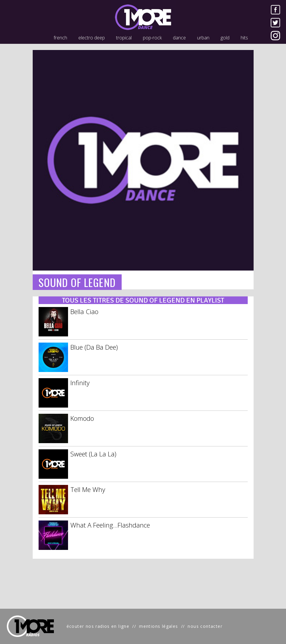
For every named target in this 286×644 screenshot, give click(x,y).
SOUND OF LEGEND (77, 282)
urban (203, 38)
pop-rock (152, 38)
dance (179, 38)
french (60, 38)
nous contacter (205, 626)
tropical (124, 38)
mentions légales (158, 626)
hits (244, 38)
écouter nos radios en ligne (98, 626)
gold (225, 38)
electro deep (92, 38)
